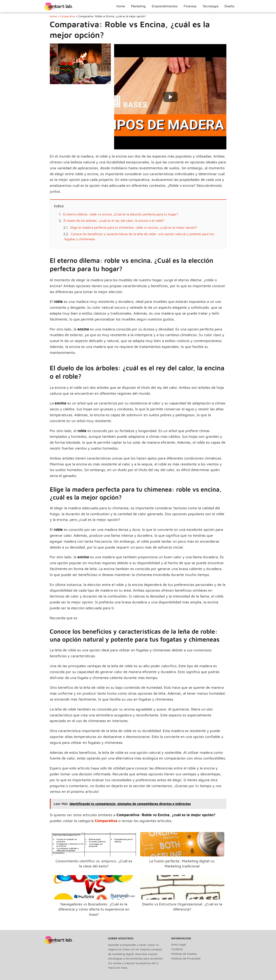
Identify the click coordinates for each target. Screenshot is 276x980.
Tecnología (211, 6)
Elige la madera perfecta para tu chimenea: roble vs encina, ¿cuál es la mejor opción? (134, 227)
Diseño (230, 6)
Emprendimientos (165, 6)
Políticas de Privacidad (186, 958)
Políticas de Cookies (184, 954)
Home (121, 6)
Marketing (139, 6)
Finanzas (190, 6)
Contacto (177, 949)
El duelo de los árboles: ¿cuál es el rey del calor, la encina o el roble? (114, 221)
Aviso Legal (179, 944)
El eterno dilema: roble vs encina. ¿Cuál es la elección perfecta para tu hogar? (121, 214)
